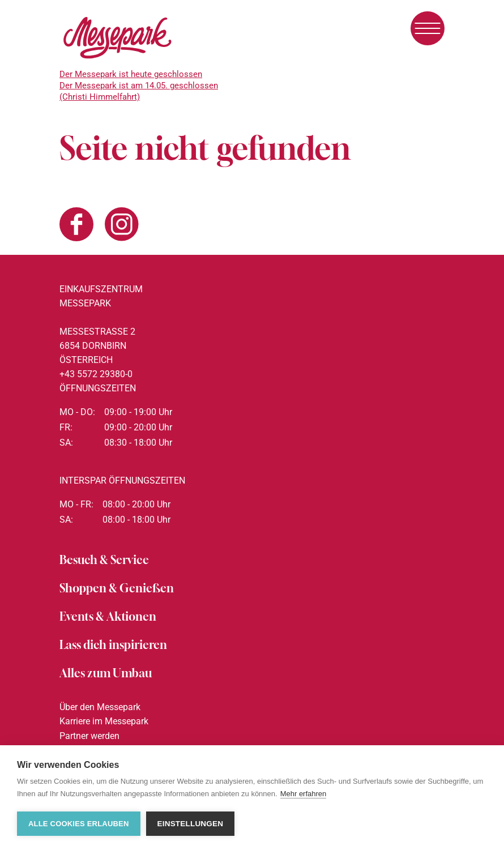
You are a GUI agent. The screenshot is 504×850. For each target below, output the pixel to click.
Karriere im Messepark (104, 721)
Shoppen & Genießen (117, 588)
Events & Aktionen (108, 616)
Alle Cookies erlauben (79, 824)
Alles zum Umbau (106, 673)
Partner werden (89, 736)
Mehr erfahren (304, 794)
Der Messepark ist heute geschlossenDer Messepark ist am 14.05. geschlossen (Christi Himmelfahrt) (139, 86)
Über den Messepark (100, 707)
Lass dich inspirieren (113, 645)
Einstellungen (191, 824)
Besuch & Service (104, 560)
